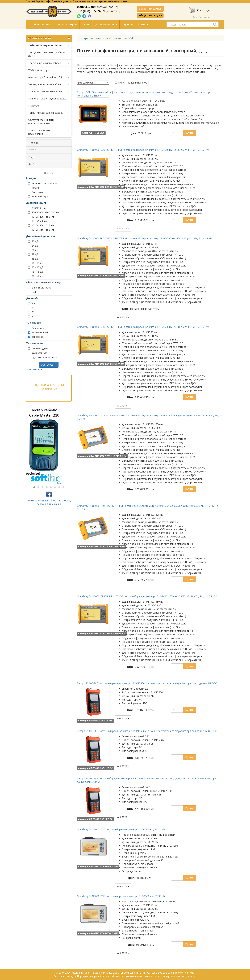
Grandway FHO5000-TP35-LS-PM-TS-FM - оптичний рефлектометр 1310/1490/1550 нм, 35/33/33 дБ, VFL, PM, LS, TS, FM (147, 596)
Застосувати (49, 365)
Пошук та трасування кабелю (49, 91)
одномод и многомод (43, 357)
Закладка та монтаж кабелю (49, 84)
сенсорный (36, 337)
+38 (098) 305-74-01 (91, 11)
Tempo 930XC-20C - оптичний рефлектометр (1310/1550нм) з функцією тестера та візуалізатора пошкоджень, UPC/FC (147, 683)
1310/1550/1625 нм (41, 225)
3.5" (32, 303)
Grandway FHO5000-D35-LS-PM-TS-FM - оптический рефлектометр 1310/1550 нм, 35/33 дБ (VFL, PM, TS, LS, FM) (143, 150)
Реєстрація (204, 17)
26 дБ (33, 250)
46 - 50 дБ (36, 276)
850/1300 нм (37, 208)
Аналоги (123, 228)
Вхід (195, 17)
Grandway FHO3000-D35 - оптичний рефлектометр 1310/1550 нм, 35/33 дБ (121, 896)
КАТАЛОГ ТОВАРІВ (49, 38)
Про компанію (42, 24)
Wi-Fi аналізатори (39, 70)
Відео (32, 157)
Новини (33, 143)
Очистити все (34, 369)
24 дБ (33, 246)
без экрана (36, 328)
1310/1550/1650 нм (41, 230)
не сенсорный (38, 332)
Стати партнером (66, 24)
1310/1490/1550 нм (41, 217)
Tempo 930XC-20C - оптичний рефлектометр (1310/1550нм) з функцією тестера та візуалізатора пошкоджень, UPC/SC (147, 731)
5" (31, 312)
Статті (33, 150)
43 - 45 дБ (36, 272)
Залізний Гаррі (38, 196)
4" (31, 308)
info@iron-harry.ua (150, 15)
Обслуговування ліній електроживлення (49, 122)
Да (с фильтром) (40, 288)
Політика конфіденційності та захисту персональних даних (49, 502)
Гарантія (128, 24)
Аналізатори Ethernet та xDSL (49, 77)
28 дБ (33, 254)
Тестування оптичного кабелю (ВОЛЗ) (49, 54)
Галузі (86, 24)
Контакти (144, 24)
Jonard (34, 188)
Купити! (190, 133)
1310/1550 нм (38, 221)
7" (31, 316)
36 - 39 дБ (36, 263)
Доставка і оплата (106, 24)
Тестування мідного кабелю (49, 63)
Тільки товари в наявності (133, 83)
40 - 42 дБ (36, 267)
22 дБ (33, 241)
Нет (32, 292)
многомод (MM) (39, 348)
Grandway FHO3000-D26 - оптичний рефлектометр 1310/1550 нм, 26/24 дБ (121, 829)
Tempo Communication (43, 183)
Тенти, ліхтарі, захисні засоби (49, 113)
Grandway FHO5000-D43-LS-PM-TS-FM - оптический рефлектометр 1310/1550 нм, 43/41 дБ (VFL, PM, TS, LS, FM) (143, 327)
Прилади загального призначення (49, 132)
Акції (32, 164)
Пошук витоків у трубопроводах (47, 99)
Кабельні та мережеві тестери (49, 45)
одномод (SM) (38, 353)
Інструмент (49, 106)
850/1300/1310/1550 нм (43, 212)
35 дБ (33, 259)
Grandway (36, 192)
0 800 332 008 (87, 7)
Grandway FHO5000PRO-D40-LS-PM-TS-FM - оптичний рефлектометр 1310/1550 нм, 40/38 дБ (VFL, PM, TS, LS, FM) (144, 238)
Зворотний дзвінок (150, 9)
